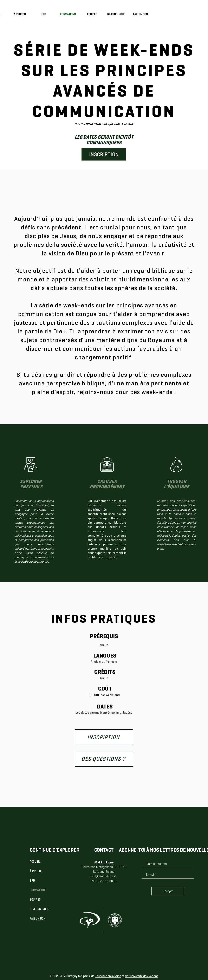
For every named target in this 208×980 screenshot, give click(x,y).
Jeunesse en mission (108, 976)
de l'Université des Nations (142, 976)
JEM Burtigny (104, 862)
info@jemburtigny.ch (104, 876)
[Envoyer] (168, 891)
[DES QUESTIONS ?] (104, 759)
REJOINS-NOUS (39, 909)
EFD (32, 881)
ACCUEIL (35, 862)
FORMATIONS (38, 890)
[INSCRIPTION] (104, 154)
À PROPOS (36, 871)
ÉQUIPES (35, 900)
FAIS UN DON (38, 919)
